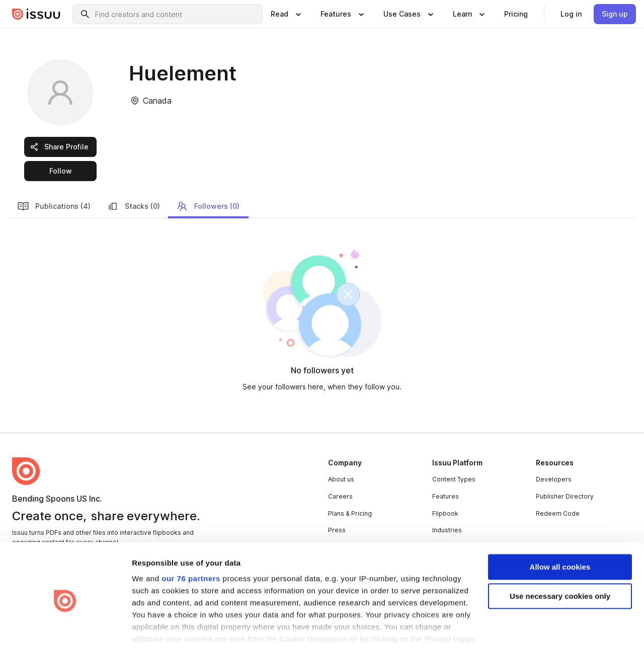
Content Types (454, 479)
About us (341, 479)
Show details (155, 628)
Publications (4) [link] (54, 206)
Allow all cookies (560, 525)
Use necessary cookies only (560, 555)
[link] (516, 14)
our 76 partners (191, 537)
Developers (554, 479)
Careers (340, 496)
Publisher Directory (565, 496)
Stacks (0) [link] (133, 206)
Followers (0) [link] (208, 206)
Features (446, 496)
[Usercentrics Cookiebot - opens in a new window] (65, 628)
